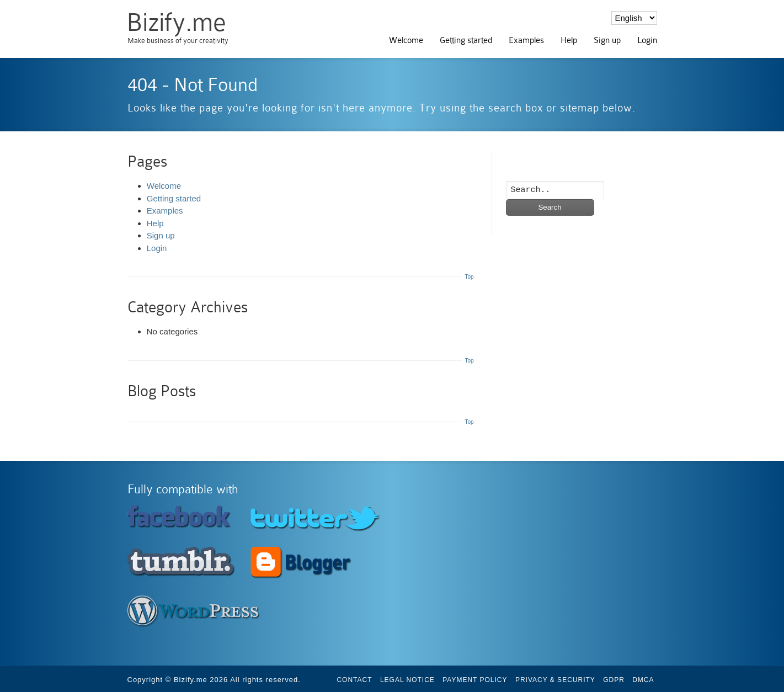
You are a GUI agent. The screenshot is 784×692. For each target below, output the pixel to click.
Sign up (607, 40)
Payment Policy (475, 680)
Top (469, 277)
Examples (526, 40)
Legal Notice (407, 680)
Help (569, 40)
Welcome (406, 40)
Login (647, 40)
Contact (354, 680)
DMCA (643, 680)
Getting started (466, 40)
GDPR (614, 680)
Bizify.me (176, 22)
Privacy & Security (555, 680)
